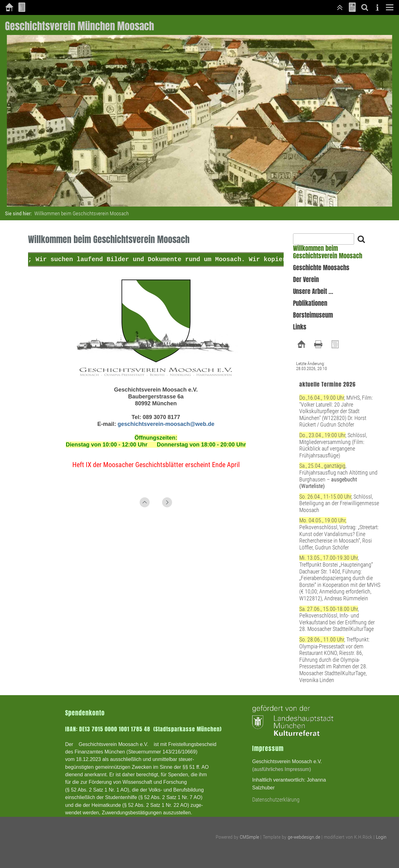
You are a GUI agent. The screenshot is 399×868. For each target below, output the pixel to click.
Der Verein (306, 280)
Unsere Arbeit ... (313, 291)
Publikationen (310, 303)
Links (300, 327)
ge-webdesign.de (304, 837)
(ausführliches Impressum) (282, 769)
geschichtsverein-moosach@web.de (166, 424)
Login (381, 837)
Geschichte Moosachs (321, 268)
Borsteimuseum (313, 315)
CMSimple (249, 837)
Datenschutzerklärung (276, 800)
